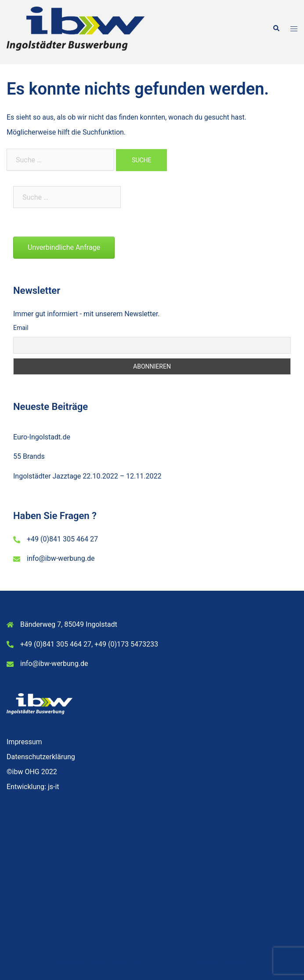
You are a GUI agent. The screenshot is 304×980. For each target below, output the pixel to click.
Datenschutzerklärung (41, 757)
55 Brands (29, 456)
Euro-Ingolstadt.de (42, 437)
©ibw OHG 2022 (32, 772)
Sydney (237, 963)
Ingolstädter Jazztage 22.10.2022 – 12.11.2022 (87, 476)
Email (21, 328)
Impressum (24, 742)
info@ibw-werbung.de (61, 558)
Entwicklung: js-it (33, 787)
